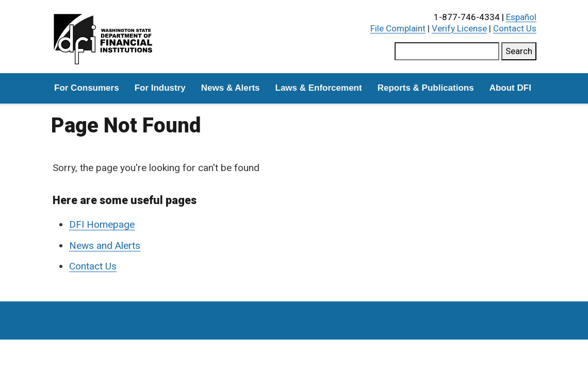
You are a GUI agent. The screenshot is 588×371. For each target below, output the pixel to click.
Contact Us (515, 28)
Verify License (459, 28)
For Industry (160, 88)
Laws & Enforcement (319, 88)
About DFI (510, 88)
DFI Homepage (102, 224)
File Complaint (398, 28)
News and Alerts (105, 246)
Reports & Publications (426, 88)
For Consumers (87, 88)
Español (521, 17)
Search (519, 51)
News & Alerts (231, 88)
